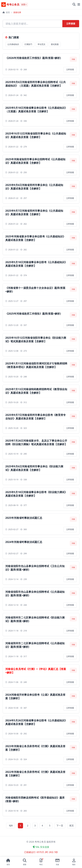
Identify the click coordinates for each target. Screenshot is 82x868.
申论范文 (42, 44)
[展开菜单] (79, 5)
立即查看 (70, 70)
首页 (6, 12)
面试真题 (55, 44)
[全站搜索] (74, 5)
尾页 (72, 826)
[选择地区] (24, 5)
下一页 (60, 826)
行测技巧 (28, 44)
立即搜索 (71, 24)
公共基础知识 (13, 44)
